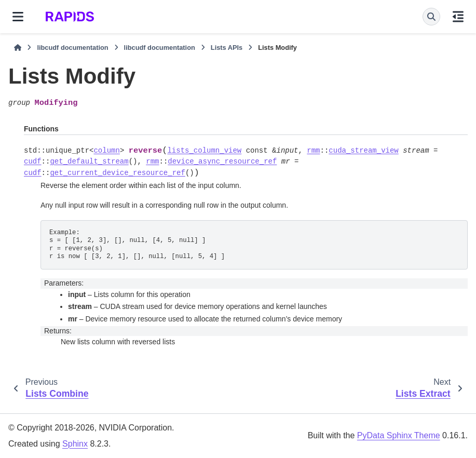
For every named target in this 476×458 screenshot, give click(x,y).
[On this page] (458, 17)
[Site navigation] (18, 17)
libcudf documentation (72, 48)
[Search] (431, 17)
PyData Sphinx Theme (399, 435)
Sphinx (75, 444)
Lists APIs (227, 48)
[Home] (18, 48)
